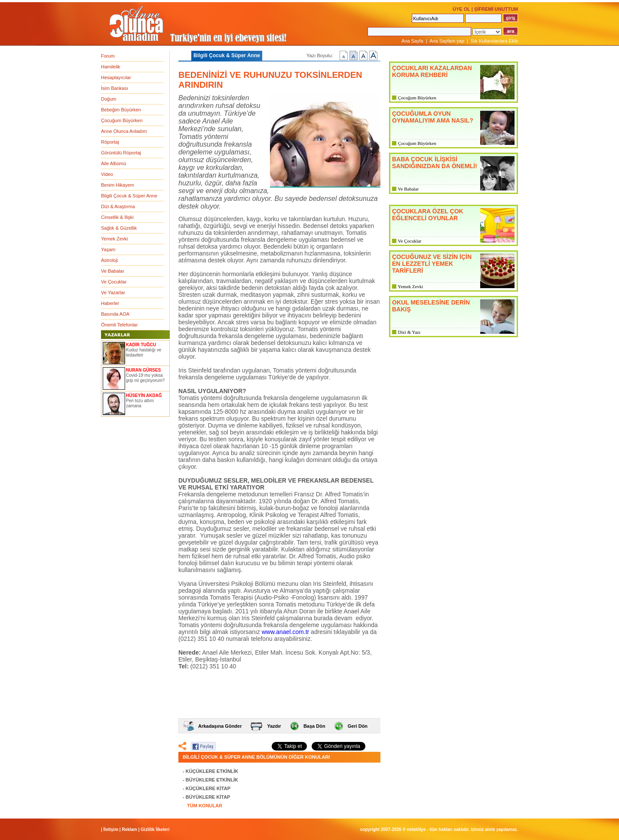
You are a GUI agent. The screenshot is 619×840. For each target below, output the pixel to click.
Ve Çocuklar (114, 282)
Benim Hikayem (118, 185)
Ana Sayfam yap (447, 41)
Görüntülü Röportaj (121, 153)
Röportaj (110, 142)
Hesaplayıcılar (116, 77)
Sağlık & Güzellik (119, 228)
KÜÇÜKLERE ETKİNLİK (212, 771)
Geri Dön (358, 726)
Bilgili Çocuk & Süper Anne (129, 196)
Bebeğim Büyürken (121, 110)
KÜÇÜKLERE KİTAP (208, 788)
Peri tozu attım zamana (140, 403)
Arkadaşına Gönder (220, 726)
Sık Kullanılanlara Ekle (494, 41)
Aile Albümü (113, 163)
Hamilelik (111, 67)
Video (107, 174)
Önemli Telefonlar (119, 325)
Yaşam (108, 249)
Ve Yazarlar (113, 292)
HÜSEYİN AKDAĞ (144, 395)
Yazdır (274, 726)
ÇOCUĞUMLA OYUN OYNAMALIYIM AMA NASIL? (433, 117)
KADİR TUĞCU (141, 345)
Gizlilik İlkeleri (155, 829)
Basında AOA (115, 314)
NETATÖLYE (417, 829)
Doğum (109, 99)
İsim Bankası (115, 88)
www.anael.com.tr (285, 632)
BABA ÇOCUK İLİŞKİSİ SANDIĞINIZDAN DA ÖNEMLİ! (435, 163)
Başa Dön (314, 726)
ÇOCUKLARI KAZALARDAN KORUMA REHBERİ (432, 71)
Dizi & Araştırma (118, 206)
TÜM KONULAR (205, 806)
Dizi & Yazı (409, 332)
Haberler (110, 303)
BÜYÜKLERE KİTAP (208, 797)
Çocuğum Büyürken (122, 120)
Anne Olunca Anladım (124, 131)
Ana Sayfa (412, 41)
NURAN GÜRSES (143, 370)
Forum (108, 56)
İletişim (111, 829)
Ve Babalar (113, 271)
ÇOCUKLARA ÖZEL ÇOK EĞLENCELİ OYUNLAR (428, 215)
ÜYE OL (461, 9)
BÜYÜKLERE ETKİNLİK (212, 780)
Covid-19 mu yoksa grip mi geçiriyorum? (145, 378)
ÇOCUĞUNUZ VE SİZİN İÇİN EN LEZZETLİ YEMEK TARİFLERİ (432, 264)
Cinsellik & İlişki (117, 217)
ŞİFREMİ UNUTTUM (496, 9)
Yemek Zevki (115, 239)
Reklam (129, 829)
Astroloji (109, 260)
